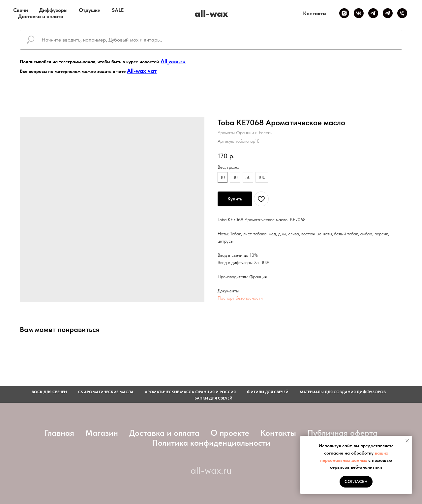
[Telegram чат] (388, 13)
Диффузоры (53, 10)
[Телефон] (402, 13)
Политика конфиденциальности (211, 443)
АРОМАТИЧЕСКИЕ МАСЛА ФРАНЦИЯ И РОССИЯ (190, 392)
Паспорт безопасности (240, 298)
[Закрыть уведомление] (407, 441)
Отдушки (90, 10)
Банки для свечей (213, 398)
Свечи (21, 10)
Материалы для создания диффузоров (343, 392)
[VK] (359, 13)
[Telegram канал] (373, 13)
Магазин (102, 433)
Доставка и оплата (41, 16)
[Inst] (344, 13)
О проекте (230, 433)
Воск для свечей (49, 392)
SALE (118, 10)
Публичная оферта (342, 433)
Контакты (315, 13)
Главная (59, 433)
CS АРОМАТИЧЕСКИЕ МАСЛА (106, 392)
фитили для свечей (268, 392)
